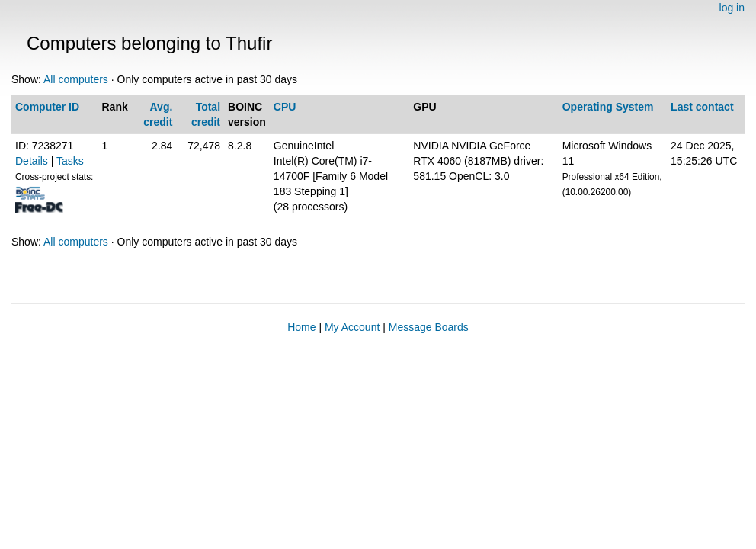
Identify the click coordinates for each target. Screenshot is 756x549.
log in (732, 8)
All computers (76, 79)
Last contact (702, 107)
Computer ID (47, 107)
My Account (352, 327)
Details (32, 161)
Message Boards (429, 327)
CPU (285, 107)
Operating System (608, 107)
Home (301, 327)
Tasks (70, 161)
